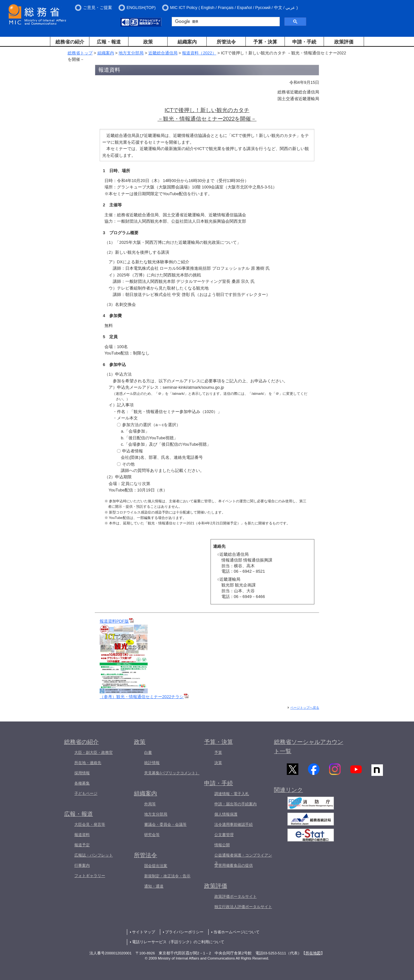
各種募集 (82, 783)
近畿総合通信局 (163, 53)
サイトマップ (144, 932)
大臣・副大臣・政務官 (94, 753)
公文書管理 (224, 835)
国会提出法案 (156, 866)
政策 (148, 42)
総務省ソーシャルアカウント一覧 (309, 747)
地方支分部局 (131, 53)
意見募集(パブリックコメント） (172, 773)
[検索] (225, 22)
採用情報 (82, 773)
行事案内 (82, 865)
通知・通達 (154, 886)
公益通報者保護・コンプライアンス (243, 859)
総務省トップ (80, 53)
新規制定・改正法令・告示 (167, 876)
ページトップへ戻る (305, 708)
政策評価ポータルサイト (236, 896)
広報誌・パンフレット (94, 855)
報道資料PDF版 (117, 621)
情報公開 (222, 845)
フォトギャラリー (90, 876)
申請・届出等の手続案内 (236, 804)
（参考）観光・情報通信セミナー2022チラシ (144, 697)
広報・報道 (109, 42)
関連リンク (288, 792)
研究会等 (152, 835)
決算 (218, 763)
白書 (148, 753)
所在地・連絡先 (88, 763)
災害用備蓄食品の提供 (234, 865)
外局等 (150, 804)
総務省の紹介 (70, 42)
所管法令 (226, 42)
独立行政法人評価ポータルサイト (243, 907)
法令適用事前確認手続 (234, 825)
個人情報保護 (226, 814)
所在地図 (313, 953)
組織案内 (187, 42)
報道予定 (82, 845)
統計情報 (152, 763)
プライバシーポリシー (184, 932)
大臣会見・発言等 (90, 825)
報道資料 (82, 835)
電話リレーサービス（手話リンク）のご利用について (178, 942)
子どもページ (86, 793)
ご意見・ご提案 (98, 8)
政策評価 (344, 42)
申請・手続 (304, 42)
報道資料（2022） (199, 53)
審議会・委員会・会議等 (165, 825)
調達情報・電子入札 (232, 794)
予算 (218, 753)
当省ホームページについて (236, 932)
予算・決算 (265, 42)
